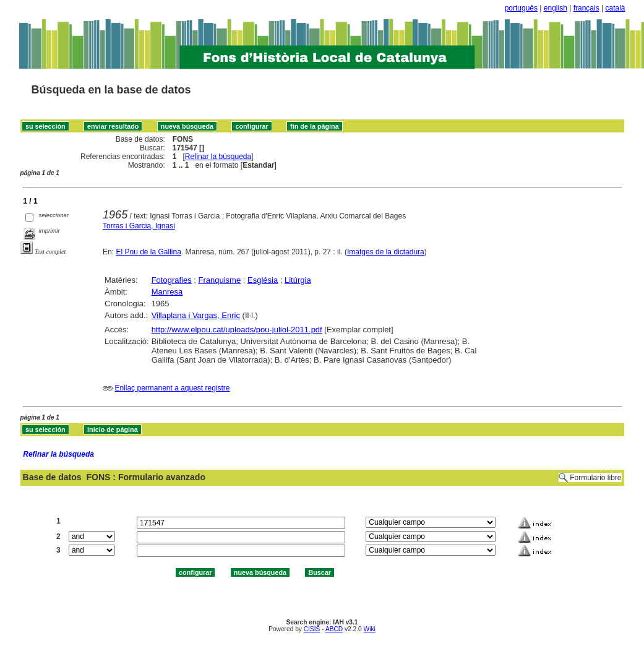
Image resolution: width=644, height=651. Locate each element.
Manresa (167, 292)
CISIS (312, 629)
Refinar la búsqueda (218, 157)
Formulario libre (595, 478)
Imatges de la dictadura (386, 252)
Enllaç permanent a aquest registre (172, 388)
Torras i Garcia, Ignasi (139, 226)
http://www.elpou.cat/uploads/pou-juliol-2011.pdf (237, 330)
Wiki (370, 629)
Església (263, 280)
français (586, 8)
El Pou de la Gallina (148, 252)
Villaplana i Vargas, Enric (196, 315)
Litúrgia (298, 280)
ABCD (334, 629)
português (521, 8)
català (615, 8)
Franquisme (220, 280)
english (556, 8)
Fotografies (172, 280)
